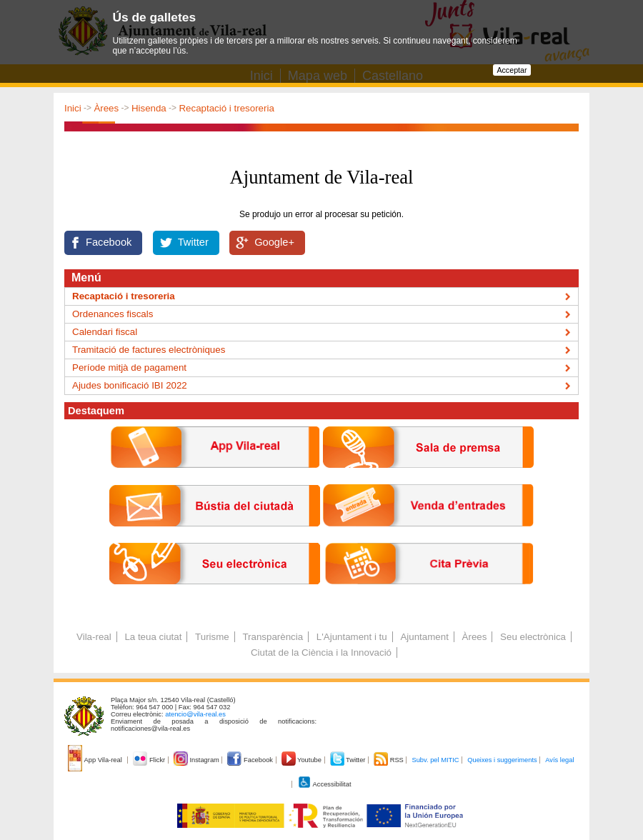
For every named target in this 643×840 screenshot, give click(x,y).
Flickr (150, 760)
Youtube (303, 760)
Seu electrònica (533, 637)
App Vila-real (96, 760)
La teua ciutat (153, 637)
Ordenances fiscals (113, 314)
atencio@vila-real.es (195, 714)
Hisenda (149, 108)
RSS (389, 760)
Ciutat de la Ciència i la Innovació (321, 652)
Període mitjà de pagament (129, 367)
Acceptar (512, 70)
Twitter (193, 242)
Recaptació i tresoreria (226, 108)
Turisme (212, 637)
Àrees (106, 108)
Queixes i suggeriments (502, 760)
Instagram (198, 760)
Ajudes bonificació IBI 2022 (130, 385)
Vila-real (94, 637)
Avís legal (559, 760)
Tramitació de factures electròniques (149, 350)
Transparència (273, 637)
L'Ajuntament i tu (352, 637)
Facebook (109, 242)
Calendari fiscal (105, 332)
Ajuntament (424, 637)
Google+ (274, 242)
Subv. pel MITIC (435, 760)
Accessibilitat (324, 784)
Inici (73, 108)
